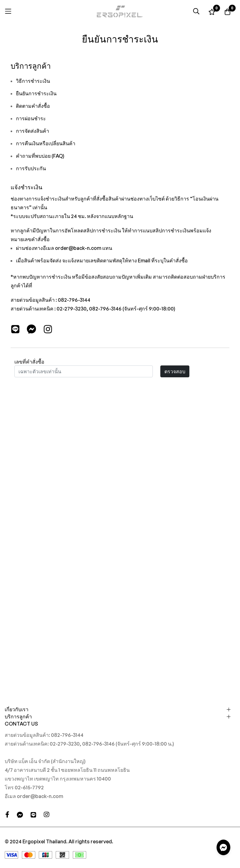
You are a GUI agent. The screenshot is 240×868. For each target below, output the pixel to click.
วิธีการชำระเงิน (33, 81)
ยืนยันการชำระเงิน (36, 93)
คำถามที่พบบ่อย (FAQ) (40, 156)
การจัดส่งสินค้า (32, 131)
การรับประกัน (31, 168)
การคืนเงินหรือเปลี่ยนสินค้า (46, 143)
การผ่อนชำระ (31, 118)
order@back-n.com (78, 248)
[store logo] (120, 11)
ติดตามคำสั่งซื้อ (33, 106)
